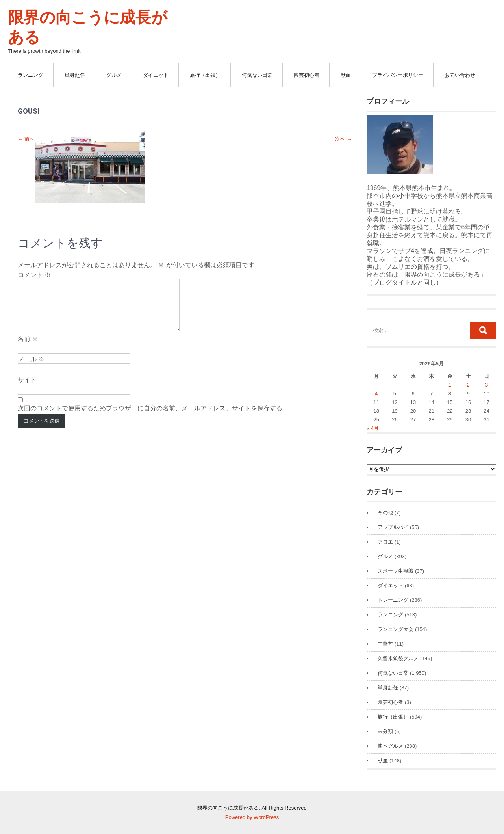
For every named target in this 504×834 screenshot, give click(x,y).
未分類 (385, 731)
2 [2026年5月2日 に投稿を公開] (468, 385)
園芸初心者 (307, 75)
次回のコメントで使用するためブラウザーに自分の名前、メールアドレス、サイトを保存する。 (153, 418)
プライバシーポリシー (398, 75)
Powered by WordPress (252, 817)
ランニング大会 (396, 629)
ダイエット (156, 75)
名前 (28, 348)
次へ (344, 139)
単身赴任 (75, 75)
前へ (26, 139)
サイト (27, 389)
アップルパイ (393, 527)
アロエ (385, 542)
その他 (385, 513)
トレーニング (393, 600)
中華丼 (385, 644)
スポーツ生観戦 (396, 571)
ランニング (31, 75)
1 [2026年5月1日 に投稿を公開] (450, 385)
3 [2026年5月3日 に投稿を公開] (486, 385)
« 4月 (373, 428)
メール (31, 369)
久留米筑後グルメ (398, 658)
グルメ (114, 75)
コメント (34, 275)
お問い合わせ (460, 75)
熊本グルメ (390, 746)
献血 (346, 75)
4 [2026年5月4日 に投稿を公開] (376, 394)
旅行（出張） (205, 75)
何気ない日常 (257, 75)
